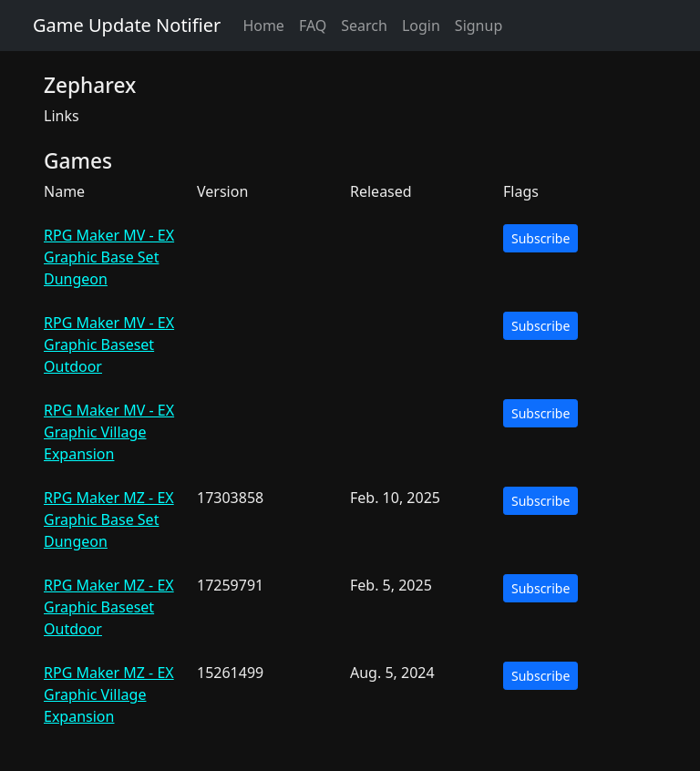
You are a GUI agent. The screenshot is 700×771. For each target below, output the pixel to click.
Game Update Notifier (127, 25)
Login (421, 26)
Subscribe (540, 238)
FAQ (313, 26)
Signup (479, 26)
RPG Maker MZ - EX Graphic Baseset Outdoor (109, 607)
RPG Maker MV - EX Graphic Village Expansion (109, 432)
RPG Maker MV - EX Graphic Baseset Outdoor (109, 344)
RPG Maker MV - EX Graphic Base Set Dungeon (109, 257)
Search (364, 26)
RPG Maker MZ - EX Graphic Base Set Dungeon (109, 519)
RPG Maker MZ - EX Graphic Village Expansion (109, 694)
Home (263, 26)
